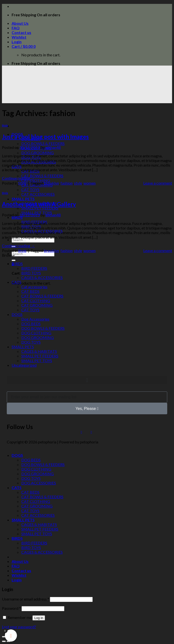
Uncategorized (24, 365)
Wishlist (19, 37)
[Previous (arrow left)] (4, 641)
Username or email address (26, 599)
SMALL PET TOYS (37, 360)
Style (5, 125)
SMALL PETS (23, 199)
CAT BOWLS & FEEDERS (42, 176)
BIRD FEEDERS (34, 268)
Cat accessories (34, 287)
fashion (67, 183)
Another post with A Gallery (39, 204)
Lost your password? (19, 627)
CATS (16, 282)
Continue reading (18, 178)
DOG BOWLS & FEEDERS (43, 143)
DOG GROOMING (38, 153)
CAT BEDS (30, 291)
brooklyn (51, 183)
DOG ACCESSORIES (39, 483)
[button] (87, 380)
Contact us (21, 32)
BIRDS (17, 217)
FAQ (16, 28)
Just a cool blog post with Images (45, 137)
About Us (20, 23)
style (78, 183)
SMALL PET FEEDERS (40, 208)
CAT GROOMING (37, 305)
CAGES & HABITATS (39, 351)
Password (11, 608)
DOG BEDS (31, 324)
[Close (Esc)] (4, 637)
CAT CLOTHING (36, 180)
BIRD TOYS (31, 273)
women (90, 183)
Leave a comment (158, 183)
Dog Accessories (35, 319)
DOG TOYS (31, 342)
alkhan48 (53, 147)
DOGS (17, 314)
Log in (39, 618)
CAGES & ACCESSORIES (42, 277)
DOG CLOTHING (36, 333)
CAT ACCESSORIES (38, 194)
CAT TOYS (30, 190)
